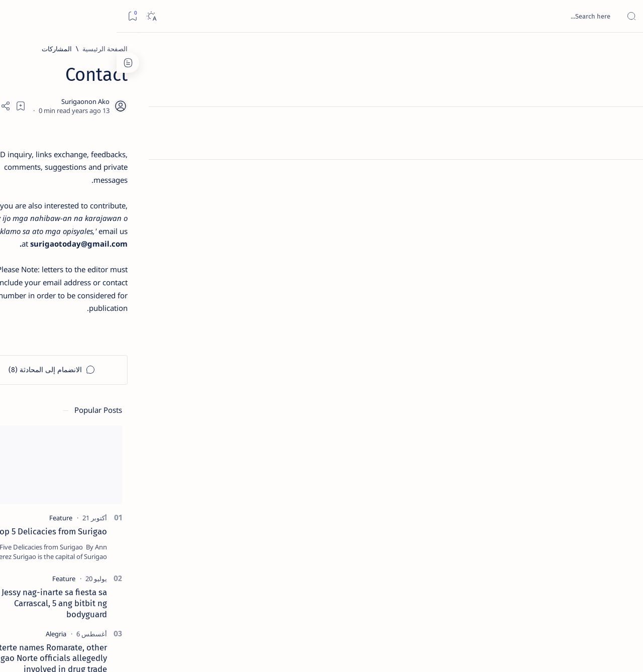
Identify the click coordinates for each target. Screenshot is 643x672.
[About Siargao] (61, 500)
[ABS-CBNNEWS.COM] (133, 525)
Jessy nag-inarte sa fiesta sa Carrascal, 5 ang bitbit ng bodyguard (99, 243)
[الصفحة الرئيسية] (624, 50)
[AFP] (61, 550)
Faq (66, 607)
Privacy (92, 607)
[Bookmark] (16, 16)
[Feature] (106, 157)
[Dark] (34, 16)
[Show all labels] (143, 574)
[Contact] (624, 143)
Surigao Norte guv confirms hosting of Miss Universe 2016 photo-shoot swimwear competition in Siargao (96, 358)
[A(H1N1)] (133, 500)
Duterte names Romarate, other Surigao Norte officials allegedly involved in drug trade (91, 297)
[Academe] (61, 525)
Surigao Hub (549, 652)
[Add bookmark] (232, 104)
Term (160, 607)
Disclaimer (127, 607)
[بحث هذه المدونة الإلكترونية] (445, 16)
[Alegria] (101, 273)
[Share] (205, 104)
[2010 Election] (61, 475)
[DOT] (101, 328)
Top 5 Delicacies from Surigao (96, 171)
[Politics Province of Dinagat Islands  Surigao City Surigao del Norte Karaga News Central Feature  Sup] (133, 475)
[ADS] (133, 550)
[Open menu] (624, 16)
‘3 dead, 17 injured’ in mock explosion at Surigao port (101, 413)
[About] (624, 123)
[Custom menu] (624, 176)
